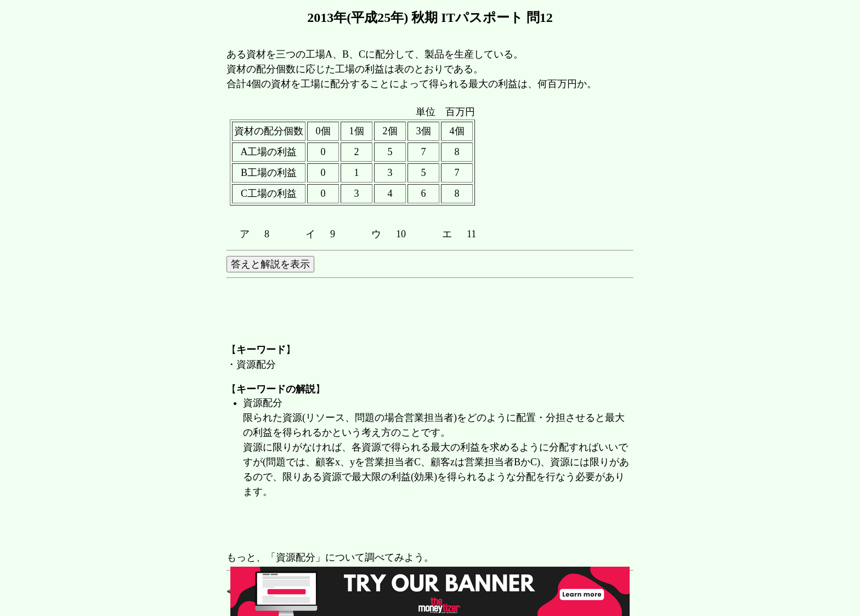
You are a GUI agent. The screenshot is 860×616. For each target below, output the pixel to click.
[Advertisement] (426, 526)
